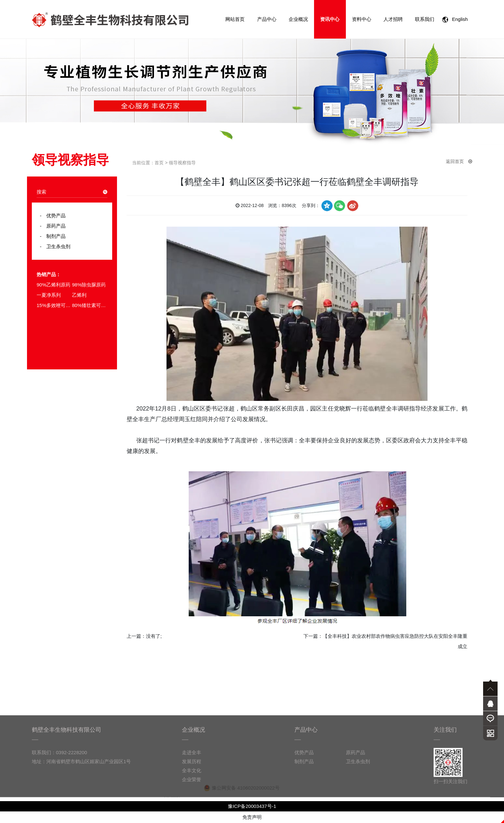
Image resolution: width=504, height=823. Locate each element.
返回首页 (459, 161)
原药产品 (54, 226)
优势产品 (54, 216)
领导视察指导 (182, 163)
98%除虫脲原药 (89, 285)
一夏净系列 (49, 295)
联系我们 (425, 19)
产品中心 (267, 19)
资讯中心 (330, 19)
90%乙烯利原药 (54, 285)
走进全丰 (192, 776)
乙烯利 (79, 295)
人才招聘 (393, 19)
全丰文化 (192, 794)
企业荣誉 (192, 803)
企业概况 (298, 19)
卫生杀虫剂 (56, 246)
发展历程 (192, 785)
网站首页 (235, 19)
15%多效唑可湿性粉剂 (54, 305)
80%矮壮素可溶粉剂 (90, 305)
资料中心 (362, 19)
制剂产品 (54, 236)
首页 (159, 163)
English (456, 19)
